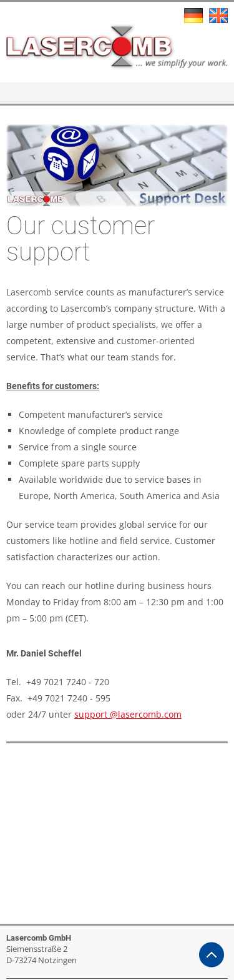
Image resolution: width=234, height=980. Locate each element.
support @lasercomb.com (128, 714)
